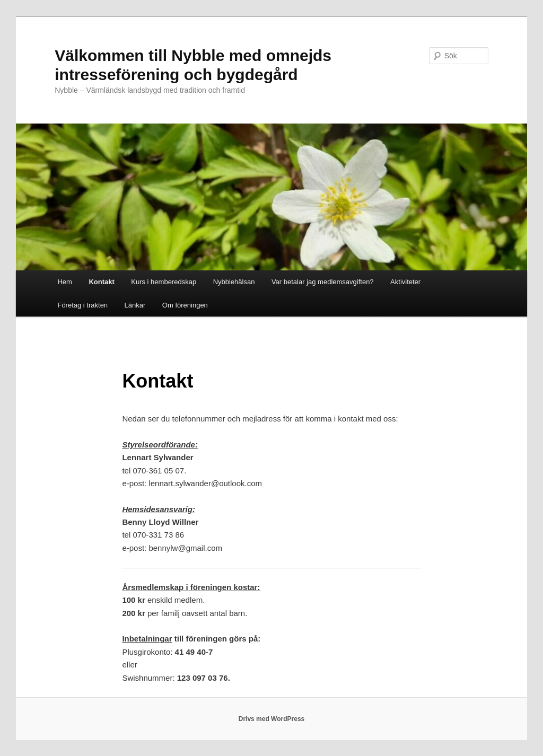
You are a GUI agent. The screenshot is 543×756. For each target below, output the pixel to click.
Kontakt (101, 282)
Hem (64, 282)
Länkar (135, 305)
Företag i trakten (82, 305)
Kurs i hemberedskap (164, 282)
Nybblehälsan (234, 282)
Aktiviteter (405, 282)
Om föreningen (185, 305)
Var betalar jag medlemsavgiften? (323, 282)
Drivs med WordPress (272, 719)
